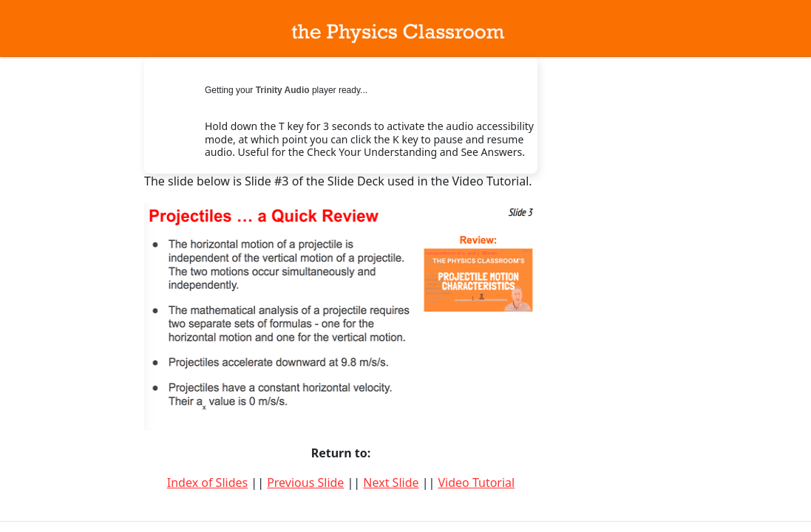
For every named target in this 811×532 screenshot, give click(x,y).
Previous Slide (305, 482)
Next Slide (391, 482)
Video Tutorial (476, 482)
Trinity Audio (283, 90)
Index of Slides (207, 482)
